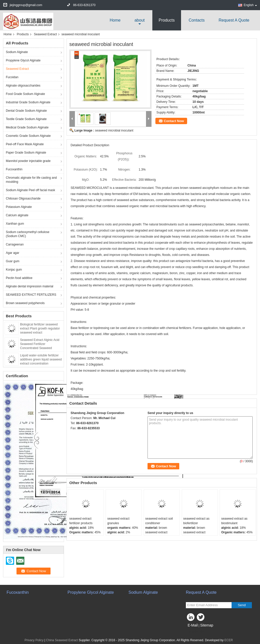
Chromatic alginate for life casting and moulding (31, 180)
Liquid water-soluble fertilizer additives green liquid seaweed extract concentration (41, 359)
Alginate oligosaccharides (23, 86)
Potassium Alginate (19, 207)
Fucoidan (12, 77)
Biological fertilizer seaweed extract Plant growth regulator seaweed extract (40, 328)
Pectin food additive (19, 278)
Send (242, 605)
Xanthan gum (15, 224)
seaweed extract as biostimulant (234, 521)
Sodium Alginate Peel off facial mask (30, 190)
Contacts (197, 20)
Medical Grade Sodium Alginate (27, 127)
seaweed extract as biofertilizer (196, 521)
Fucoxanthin (14, 169)
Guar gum (13, 261)
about (140, 20)
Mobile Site (195, 632)
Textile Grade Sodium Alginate (26, 119)
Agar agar (13, 253)
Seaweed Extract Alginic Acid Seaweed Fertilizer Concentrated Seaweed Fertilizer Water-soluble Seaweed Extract (40, 348)
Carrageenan (15, 244)
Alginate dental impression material (30, 286)
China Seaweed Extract (62, 640)
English (250, 5)
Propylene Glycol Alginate (23, 60)
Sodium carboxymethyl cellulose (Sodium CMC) (28, 234)
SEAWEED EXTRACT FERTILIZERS (31, 295)
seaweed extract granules (118, 521)
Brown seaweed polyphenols (25, 303)
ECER (229, 640)
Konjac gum (14, 270)
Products (167, 20)
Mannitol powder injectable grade (28, 161)
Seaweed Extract (45, 34)
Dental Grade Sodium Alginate (26, 111)
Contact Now (174, 121)
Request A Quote (234, 20)
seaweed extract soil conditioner (159, 521)
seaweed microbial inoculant (114, 130)
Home (115, 20)
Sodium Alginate (17, 52)
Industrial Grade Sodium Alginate (28, 102)
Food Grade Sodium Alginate (25, 94)
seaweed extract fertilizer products (81, 521)
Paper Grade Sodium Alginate (26, 153)
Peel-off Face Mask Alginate (25, 144)
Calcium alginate (17, 215)
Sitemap (207, 625)
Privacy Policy (34, 640)
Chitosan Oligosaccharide (23, 199)
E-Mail (193, 625)
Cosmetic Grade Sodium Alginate (28, 136)
